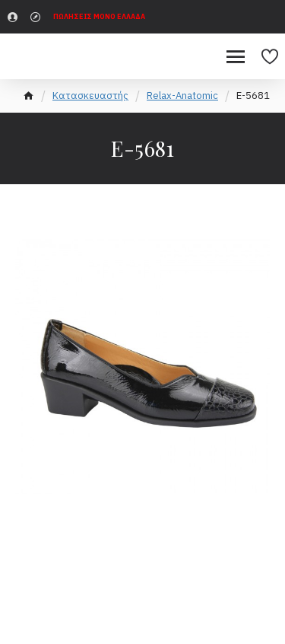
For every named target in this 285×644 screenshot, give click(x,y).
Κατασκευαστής (90, 96)
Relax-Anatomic (182, 96)
